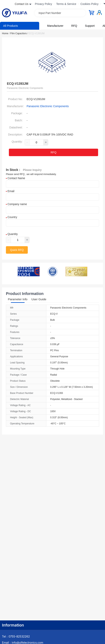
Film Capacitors (19, 33)
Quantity (12, 234)
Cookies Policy (89, 4)
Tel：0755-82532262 (16, 636)
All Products (11, 26)
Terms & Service (66, 4)
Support (90, 26)
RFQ (74, 26)
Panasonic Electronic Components (48, 106)
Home (6, 33)
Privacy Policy (43, 4)
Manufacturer (55, 26)
